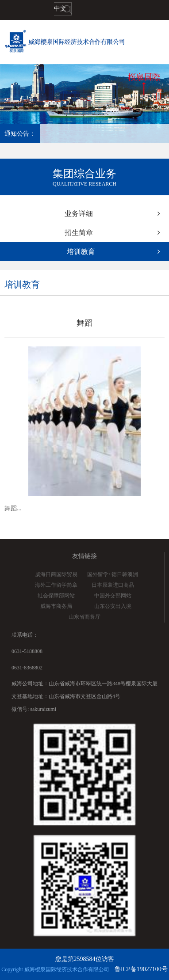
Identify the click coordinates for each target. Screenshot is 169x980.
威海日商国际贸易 (56, 574)
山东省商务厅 (84, 617)
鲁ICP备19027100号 (141, 969)
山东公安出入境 (113, 606)
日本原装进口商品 (113, 585)
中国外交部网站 (113, 596)
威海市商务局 (56, 606)
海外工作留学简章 (56, 585)
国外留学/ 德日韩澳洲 (112, 574)
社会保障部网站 (56, 596)
